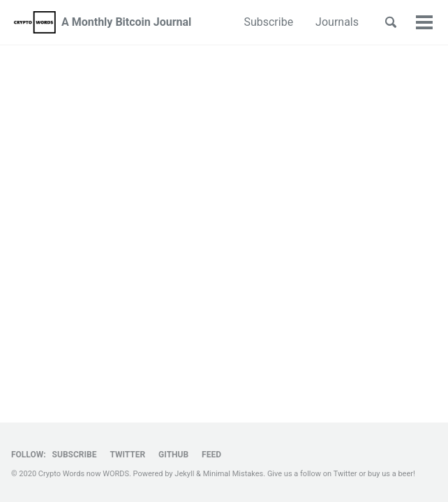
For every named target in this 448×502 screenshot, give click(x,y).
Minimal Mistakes (233, 474)
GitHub (173, 455)
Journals (337, 22)
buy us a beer (390, 474)
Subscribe (268, 22)
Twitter (127, 455)
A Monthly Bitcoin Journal (126, 22)
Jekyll (184, 474)
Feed (211, 455)
